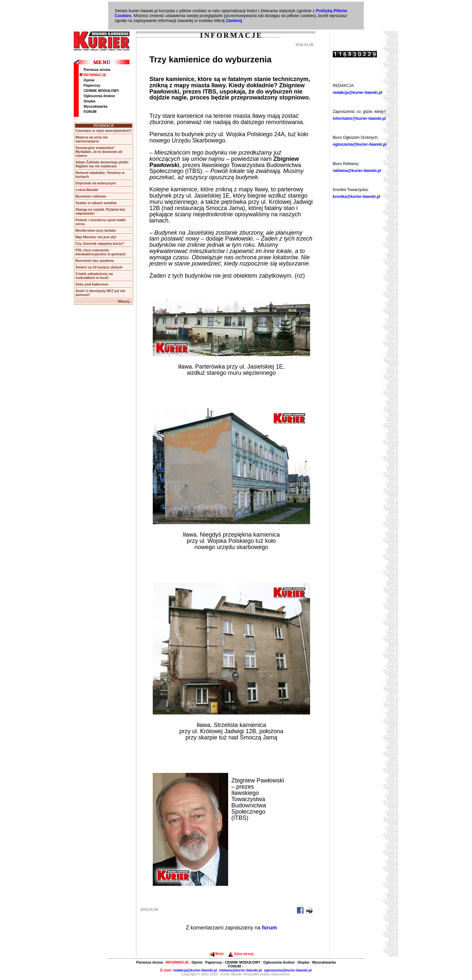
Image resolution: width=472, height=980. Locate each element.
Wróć (216, 954)
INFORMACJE (93, 75)
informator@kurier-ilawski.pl (359, 118)
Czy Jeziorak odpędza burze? (100, 244)
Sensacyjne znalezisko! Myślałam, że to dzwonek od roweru (99, 152)
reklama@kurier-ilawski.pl (357, 171)
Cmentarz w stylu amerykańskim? (103, 131)
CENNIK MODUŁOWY (101, 91)
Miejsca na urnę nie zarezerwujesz (91, 139)
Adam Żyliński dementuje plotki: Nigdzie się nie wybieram (102, 164)
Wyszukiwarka (96, 106)
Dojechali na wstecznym (96, 183)
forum (269, 928)
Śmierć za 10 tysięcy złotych (99, 267)
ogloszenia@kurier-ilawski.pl (360, 144)
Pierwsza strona (97, 70)
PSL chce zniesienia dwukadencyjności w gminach (100, 252)
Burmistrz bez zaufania (94, 261)
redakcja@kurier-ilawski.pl (357, 93)
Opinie (89, 80)
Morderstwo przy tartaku (96, 230)
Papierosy (92, 85)
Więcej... (125, 301)
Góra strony (241, 954)
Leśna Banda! (87, 190)
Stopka (89, 101)
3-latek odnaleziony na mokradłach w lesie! (94, 276)
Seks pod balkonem (92, 284)
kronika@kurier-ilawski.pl (356, 197)
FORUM (90, 112)
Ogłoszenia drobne (99, 96)
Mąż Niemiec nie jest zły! (96, 237)
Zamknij (234, 21)
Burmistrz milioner (91, 196)
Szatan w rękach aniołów (96, 203)
